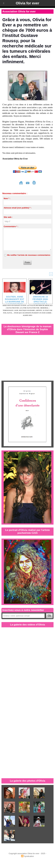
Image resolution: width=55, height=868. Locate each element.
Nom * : (7, 198)
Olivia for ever (27, 3)
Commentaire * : (11, 226)
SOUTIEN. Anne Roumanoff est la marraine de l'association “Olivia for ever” (15, 299)
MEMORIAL (44, 308)
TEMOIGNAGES (8, 310)
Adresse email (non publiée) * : (18, 208)
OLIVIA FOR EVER (13, 308)
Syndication (29, 856)
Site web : (8, 217)
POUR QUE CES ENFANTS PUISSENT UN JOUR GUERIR (33, 313)
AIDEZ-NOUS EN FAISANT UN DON (14, 305)
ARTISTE (39, 310)
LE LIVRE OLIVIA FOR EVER (30, 308)
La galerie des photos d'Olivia (27, 781)
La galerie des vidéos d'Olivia (27, 625)
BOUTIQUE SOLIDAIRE (27, 310)
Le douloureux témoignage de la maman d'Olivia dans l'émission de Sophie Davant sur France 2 (27, 329)
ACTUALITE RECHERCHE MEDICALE (40, 305)
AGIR (16, 310)
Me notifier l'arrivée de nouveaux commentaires (29, 255)
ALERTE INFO (28, 315)
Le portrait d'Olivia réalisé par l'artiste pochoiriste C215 (28, 531)
